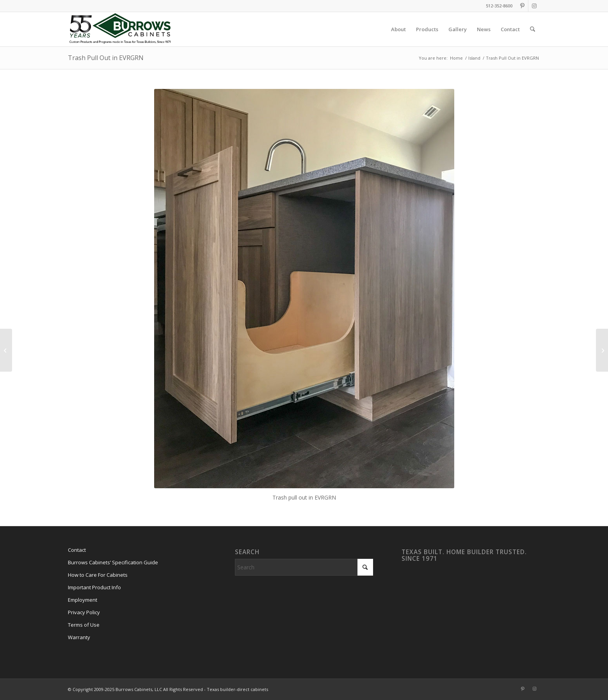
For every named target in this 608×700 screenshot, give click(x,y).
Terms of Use (84, 625)
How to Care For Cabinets (98, 575)
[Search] (532, 29)
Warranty (79, 637)
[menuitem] (398, 29)
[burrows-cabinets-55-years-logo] (120, 29)
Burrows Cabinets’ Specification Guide (113, 562)
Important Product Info (94, 587)
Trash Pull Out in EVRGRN (106, 58)
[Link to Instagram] (534, 6)
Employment (83, 600)
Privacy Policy (84, 612)
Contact (77, 550)
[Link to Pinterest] (522, 6)
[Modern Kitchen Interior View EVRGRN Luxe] (6, 350)
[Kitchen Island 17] (602, 350)
